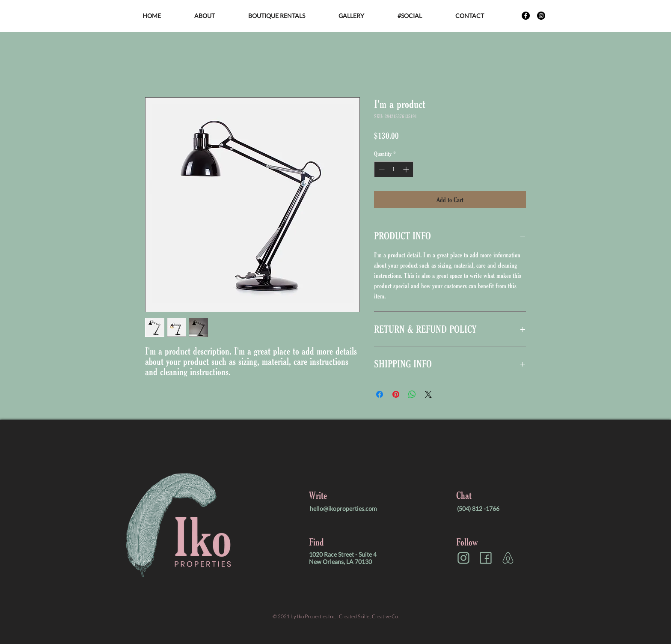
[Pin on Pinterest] (396, 394)
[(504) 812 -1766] (501, 508)
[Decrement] (381, 169)
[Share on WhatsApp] (412, 394)
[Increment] (407, 169)
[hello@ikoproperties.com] (353, 508)
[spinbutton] (394, 169)
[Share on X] (428, 394)
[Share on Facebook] (380, 394)
